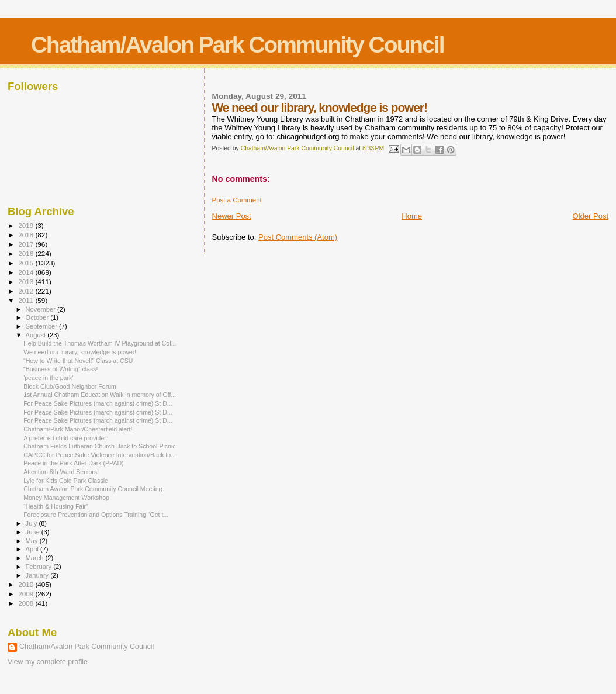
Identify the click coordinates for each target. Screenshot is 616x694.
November (41, 309)
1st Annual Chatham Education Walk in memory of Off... (100, 395)
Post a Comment (237, 200)
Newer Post (232, 216)
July (32, 523)
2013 (27, 282)
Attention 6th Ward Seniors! (61, 472)
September (43, 326)
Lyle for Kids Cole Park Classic (65, 481)
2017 (27, 244)
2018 (27, 235)
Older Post (591, 216)
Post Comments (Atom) (298, 237)
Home (412, 216)
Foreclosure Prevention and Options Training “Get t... (96, 515)
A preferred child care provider (65, 438)
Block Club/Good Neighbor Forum (70, 386)
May (33, 541)
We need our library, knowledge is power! (80, 352)
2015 (27, 263)
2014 (27, 272)
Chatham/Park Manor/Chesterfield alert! (78, 429)
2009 (27, 594)
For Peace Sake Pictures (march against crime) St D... (98, 403)
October (38, 317)
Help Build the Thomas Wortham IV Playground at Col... (100, 343)
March (36, 558)
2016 (27, 253)
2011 (27, 300)
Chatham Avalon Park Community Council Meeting (93, 489)
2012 (27, 291)
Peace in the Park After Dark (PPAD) (73, 463)
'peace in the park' (48, 378)
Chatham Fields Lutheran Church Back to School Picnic (99, 446)
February (40, 567)
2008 (27, 603)
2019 (27, 225)
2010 (27, 584)
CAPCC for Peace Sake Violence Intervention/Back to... (100, 455)
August (37, 335)
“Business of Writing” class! (60, 369)
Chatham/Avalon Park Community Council (238, 45)
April (33, 549)
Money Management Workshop (66, 498)
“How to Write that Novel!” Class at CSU (78, 361)
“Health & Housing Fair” (56, 506)
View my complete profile (48, 662)
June (34, 532)
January (38, 575)
